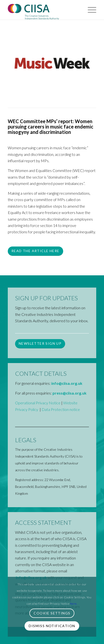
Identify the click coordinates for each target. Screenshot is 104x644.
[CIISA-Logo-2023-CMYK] (43, 10)
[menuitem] (90, 10)
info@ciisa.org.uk (67, 383)
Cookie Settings (52, 613)
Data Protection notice (61, 409)
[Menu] (90, 10)
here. (74, 604)
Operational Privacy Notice (38, 403)
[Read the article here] (35, 251)
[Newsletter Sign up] (40, 344)
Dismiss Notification (52, 626)
